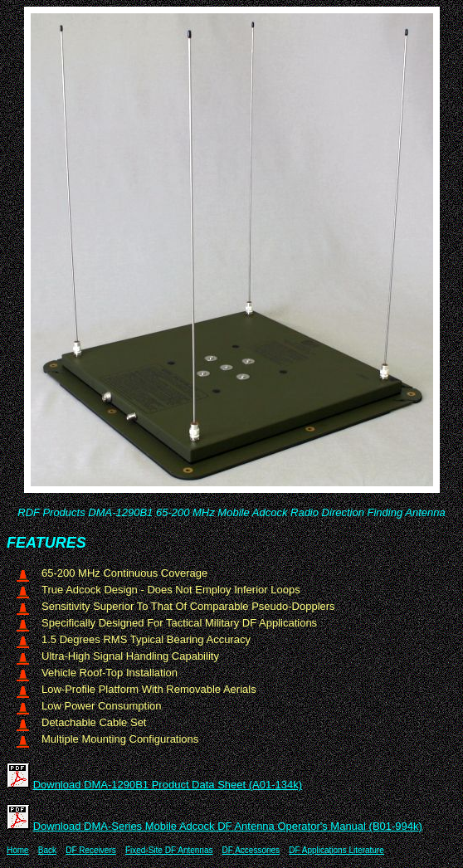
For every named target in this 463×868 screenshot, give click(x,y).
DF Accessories (251, 850)
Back (47, 850)
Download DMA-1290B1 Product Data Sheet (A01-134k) (168, 785)
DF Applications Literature (336, 850)
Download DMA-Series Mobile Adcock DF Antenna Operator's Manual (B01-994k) (228, 826)
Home (18, 850)
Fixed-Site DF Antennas (169, 850)
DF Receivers (91, 850)
